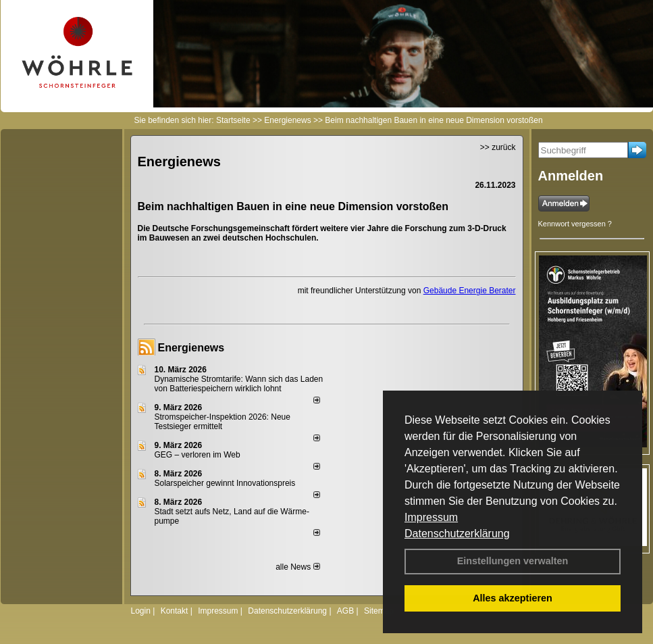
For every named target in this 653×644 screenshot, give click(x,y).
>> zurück (498, 147)
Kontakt (175, 611)
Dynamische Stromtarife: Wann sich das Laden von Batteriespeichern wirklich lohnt (239, 384)
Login (141, 611)
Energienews (191, 348)
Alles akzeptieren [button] (513, 598)
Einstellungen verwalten (513, 561)
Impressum (431, 517)
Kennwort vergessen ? (575, 224)
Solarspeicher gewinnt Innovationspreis (225, 483)
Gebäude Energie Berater (470, 291)
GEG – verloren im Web (198, 455)
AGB (345, 611)
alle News (297, 567)
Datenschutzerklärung (457, 534)
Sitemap (379, 611)
